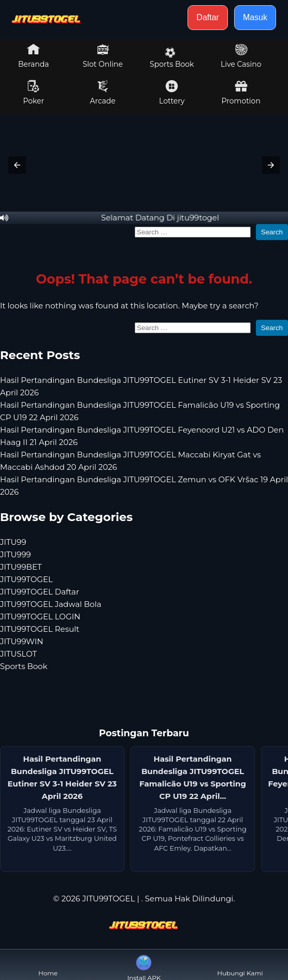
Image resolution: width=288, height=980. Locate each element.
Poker (33, 93)
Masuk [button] (255, 17)
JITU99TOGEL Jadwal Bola (51, 604)
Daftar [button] (208, 17)
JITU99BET (21, 567)
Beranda (34, 56)
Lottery (172, 93)
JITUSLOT (18, 654)
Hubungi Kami (240, 965)
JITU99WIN (21, 641)
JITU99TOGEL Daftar (40, 592)
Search (272, 232)
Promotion (241, 93)
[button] (17, 165)
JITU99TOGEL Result (40, 629)
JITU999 (16, 554)
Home (48, 965)
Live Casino (241, 56)
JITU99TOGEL (26, 579)
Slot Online (103, 56)
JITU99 (13, 542)
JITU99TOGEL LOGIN (40, 617)
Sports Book (172, 58)
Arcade (103, 93)
